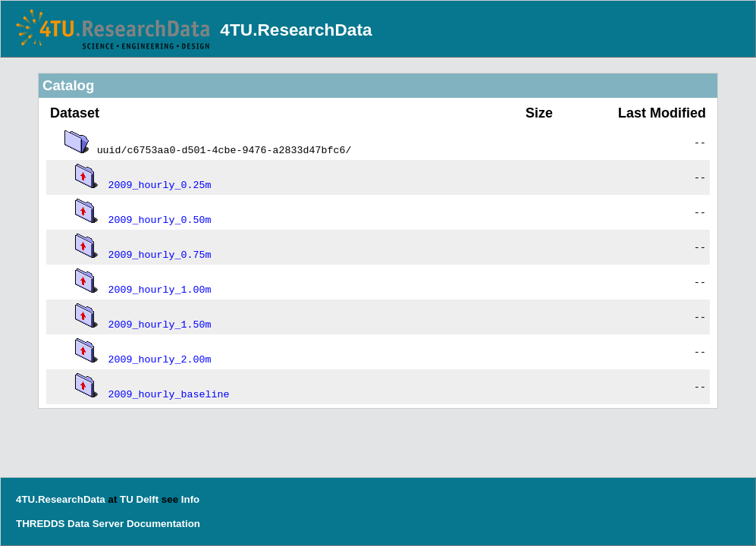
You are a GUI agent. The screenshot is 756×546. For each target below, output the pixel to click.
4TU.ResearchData (296, 30)
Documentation (163, 524)
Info (190, 499)
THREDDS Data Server (70, 524)
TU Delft (139, 499)
